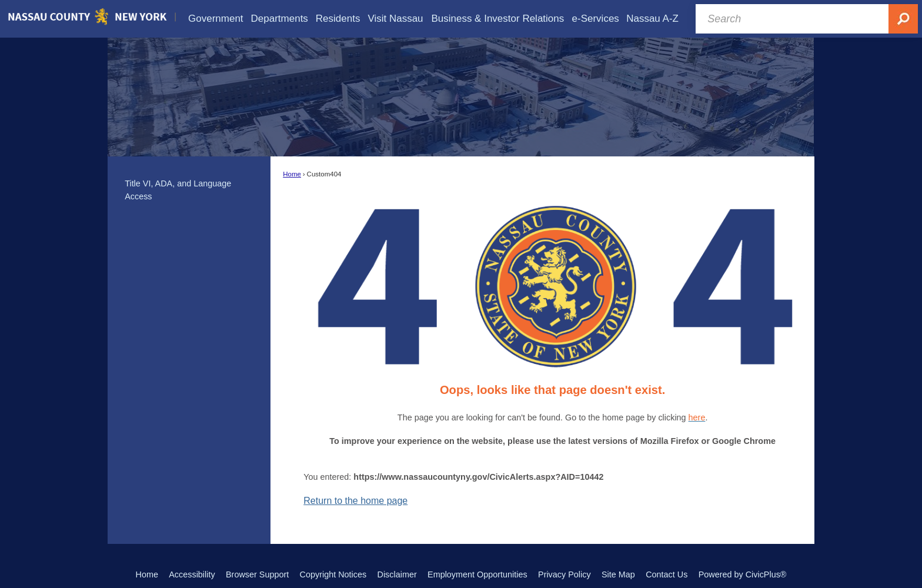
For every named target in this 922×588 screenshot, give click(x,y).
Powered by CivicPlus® (743, 574)
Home (292, 174)
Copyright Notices (333, 574)
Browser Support (257, 574)
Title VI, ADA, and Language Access (178, 190)
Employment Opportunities (477, 574)
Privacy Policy (564, 574)
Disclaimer (397, 574)
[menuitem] (216, 19)
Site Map (618, 574)
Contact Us (667, 574)
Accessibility (192, 574)
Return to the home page (355, 501)
